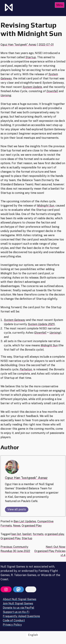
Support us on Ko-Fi (16, 612)
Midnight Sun (46, 206)
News (17, 526)
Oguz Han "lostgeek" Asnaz (18, 45)
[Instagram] (6, 589)
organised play (54, 534)
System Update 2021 (41, 324)
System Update (32, 87)
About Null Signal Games (20, 599)
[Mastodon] (18, 589)
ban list (16, 534)
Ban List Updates (25, 521)
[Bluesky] (31, 589)
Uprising (6, 95)
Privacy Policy (12, 625)
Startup (31, 57)
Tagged (6, 534)
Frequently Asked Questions (21, 616)
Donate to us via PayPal (18, 608)
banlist (27, 534)
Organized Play (10, 538)
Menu (60, 5)
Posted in (7, 521)
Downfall (52, 91)
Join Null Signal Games (18, 603)
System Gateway (15, 320)
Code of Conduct (14, 620)
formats (38, 534)
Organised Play (32, 526)
